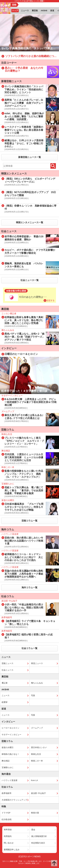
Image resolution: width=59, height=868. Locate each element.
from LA (35, 780)
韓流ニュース (37, 663)
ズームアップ (37, 728)
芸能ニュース (8, 663)
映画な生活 (36, 754)
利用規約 (8, 836)
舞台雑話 (6, 761)
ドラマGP (6, 813)
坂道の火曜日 (8, 747)
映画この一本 (37, 761)
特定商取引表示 (38, 843)
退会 (33, 830)
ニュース (6, 695)
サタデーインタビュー (11, 735)
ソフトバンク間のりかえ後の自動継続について (32, 56)
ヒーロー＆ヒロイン (10, 728)
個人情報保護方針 (39, 836)
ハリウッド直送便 (10, 780)
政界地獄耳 (7, 793)
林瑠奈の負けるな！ (10, 754)
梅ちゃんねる (37, 683)
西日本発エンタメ (39, 747)
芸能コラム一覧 (29, 521)
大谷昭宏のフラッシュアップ (14, 800)
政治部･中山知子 (38, 793)
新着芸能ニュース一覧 (30, 157)
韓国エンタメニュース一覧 (30, 222)
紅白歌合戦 (7, 819)
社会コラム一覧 (29, 648)
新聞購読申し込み (12, 850)
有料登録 (8, 830)
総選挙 (5, 702)
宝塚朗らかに (8, 767)
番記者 (5, 683)
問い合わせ (9, 843)
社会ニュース (8, 670)
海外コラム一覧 (29, 587)
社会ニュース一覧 (30, 280)
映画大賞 (35, 813)
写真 (33, 695)
